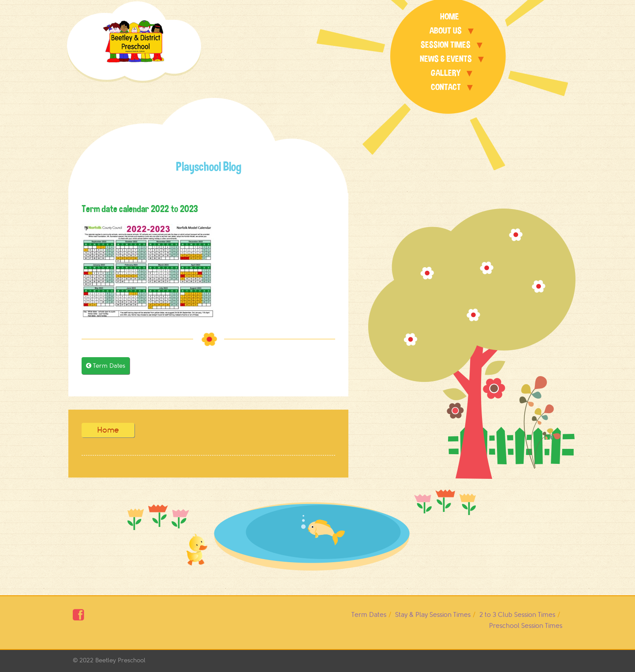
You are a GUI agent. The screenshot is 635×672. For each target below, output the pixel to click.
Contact (446, 87)
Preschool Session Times (526, 626)
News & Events (446, 59)
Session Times (446, 45)
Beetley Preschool (120, 660)
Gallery (446, 73)
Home (450, 17)
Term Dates (106, 366)
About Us (446, 31)
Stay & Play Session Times (433, 615)
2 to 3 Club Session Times (517, 615)
